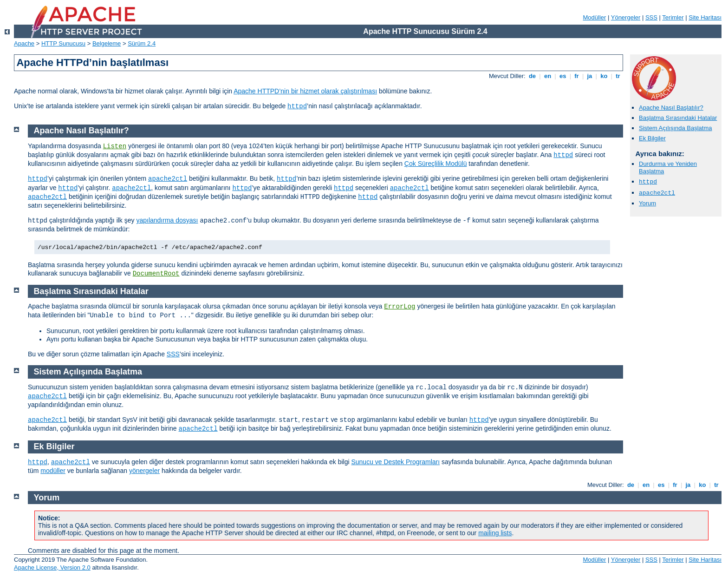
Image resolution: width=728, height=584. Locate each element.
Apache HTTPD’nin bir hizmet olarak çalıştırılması (305, 91)
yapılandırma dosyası (167, 220)
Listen (115, 146)
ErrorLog (400, 307)
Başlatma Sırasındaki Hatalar (678, 118)
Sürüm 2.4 (142, 43)
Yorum (647, 203)
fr (577, 76)
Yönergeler (626, 17)
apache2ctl (657, 193)
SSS (651, 17)
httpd (297, 106)
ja (590, 76)
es (563, 76)
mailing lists (495, 533)
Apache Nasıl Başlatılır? (671, 108)
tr (618, 76)
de (532, 76)
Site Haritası (705, 17)
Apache (24, 43)
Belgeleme (107, 43)
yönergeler (144, 471)
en (547, 76)
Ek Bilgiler (652, 138)
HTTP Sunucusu (63, 43)
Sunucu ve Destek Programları (395, 462)
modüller (53, 471)
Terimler (673, 17)
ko (604, 76)
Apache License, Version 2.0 (52, 568)
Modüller (595, 17)
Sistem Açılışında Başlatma (676, 128)
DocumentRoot (156, 274)
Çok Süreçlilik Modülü (436, 164)
